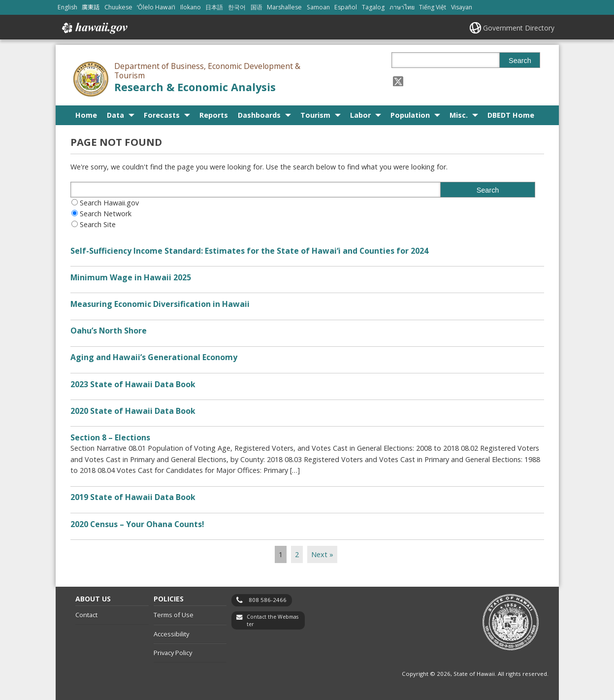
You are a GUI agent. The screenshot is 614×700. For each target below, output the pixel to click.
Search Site (98, 224)
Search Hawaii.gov (109, 203)
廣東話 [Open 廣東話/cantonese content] (91, 7)
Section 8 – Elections (110, 437)
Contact (86, 615)
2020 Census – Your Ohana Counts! (137, 524)
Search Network (106, 214)
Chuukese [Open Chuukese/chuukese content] (118, 7)
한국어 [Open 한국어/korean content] (237, 7)
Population (410, 115)
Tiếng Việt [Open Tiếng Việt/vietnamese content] (433, 7)
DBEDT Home (511, 115)
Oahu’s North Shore (109, 331)
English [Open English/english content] (67, 7)
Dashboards (259, 115)
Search (520, 61)
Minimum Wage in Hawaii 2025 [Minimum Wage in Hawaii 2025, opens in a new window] (131, 277)
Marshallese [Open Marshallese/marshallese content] (284, 7)
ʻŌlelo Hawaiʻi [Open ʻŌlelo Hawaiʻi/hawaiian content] (156, 7)
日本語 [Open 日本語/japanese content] (214, 7)
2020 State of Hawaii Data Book (133, 411)
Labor (360, 115)
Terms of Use (174, 615)
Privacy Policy (173, 653)
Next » (322, 554)
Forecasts (162, 115)
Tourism (315, 115)
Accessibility (171, 634)
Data (115, 115)
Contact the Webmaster (273, 620)
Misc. (459, 115)
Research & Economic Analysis (195, 87)
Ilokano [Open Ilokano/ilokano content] (191, 7)
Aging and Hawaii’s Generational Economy (154, 357)
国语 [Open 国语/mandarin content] (257, 7)
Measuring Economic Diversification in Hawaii (160, 304)
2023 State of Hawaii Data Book (133, 384)
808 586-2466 (268, 600)
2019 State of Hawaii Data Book (133, 497)
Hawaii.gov (94, 28)
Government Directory (519, 28)
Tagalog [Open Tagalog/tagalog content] (373, 7)
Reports (214, 115)
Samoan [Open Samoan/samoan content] (318, 7)
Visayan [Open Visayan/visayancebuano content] (462, 7)
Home (86, 115)
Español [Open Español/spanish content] (346, 7)
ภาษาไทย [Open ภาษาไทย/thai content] (402, 7)
